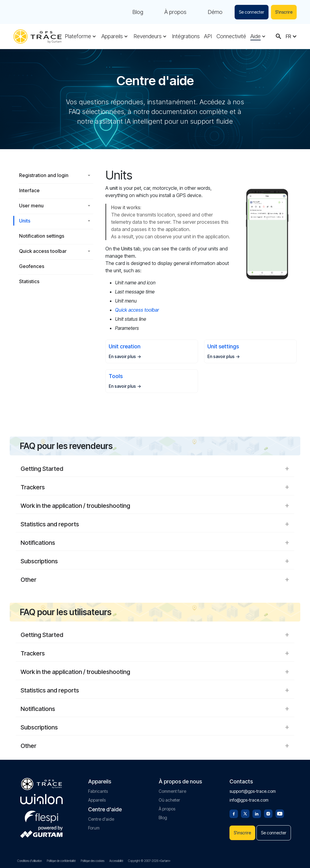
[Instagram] (268, 813)
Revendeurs (148, 36)
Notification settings (42, 236)
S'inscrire (284, 12)
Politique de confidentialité (61, 861)
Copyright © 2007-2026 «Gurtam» (149, 861)
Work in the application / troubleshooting (155, 506)
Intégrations (186, 36)
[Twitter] (245, 813)
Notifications (155, 543)
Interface (29, 190)
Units (25, 221)
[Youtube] (280, 813)
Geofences (32, 266)
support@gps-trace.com (253, 791)
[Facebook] (234, 813)
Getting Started (155, 469)
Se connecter (252, 12)
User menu (31, 206)
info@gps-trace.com (249, 800)
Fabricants (98, 791)
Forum (94, 828)
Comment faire (172, 791)
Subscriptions (155, 561)
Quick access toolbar (43, 251)
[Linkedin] (257, 813)
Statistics (29, 281)
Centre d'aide (101, 819)
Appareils (112, 36)
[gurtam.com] (41, 799)
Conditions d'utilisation (30, 861)
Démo (215, 12)
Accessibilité (116, 861)
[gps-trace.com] (38, 37)
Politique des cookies (92, 861)
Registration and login (44, 175)
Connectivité (231, 36)
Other (155, 580)
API (208, 36)
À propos (175, 12)
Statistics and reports (155, 524)
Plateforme (78, 36)
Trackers (155, 487)
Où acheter (169, 800)
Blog (138, 12)
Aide (256, 36)
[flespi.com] (41, 816)
